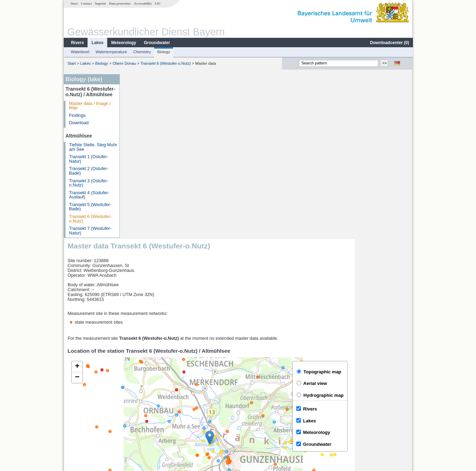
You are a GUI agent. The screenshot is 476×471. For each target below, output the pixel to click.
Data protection (120, 3)
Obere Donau (124, 63)
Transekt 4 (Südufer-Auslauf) (89, 195)
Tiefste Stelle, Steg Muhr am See (93, 147)
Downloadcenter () (389, 43)
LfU (157, 3)
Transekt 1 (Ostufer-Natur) (88, 159)
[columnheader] (191, 384)
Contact (86, 3)
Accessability (142, 3)
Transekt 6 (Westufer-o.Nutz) (165, 63)
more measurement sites (158, 422)
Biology (163, 52)
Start (74, 3)
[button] (267, 273)
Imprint (100, 3)
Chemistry (142, 52)
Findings (77, 115)
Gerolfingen (141, 391)
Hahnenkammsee (147, 399)
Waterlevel (80, 52)
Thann (136, 407)
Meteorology (123, 43)
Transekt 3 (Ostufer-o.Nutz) (88, 183)
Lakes (97, 43)
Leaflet (391, 365)
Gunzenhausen (144, 414)
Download (78, 123)
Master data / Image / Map (89, 106)
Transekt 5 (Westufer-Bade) (90, 207)
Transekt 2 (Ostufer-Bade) (88, 171)
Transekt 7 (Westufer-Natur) (90, 231)
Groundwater (157, 43)
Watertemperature (111, 52)
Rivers (77, 43)
